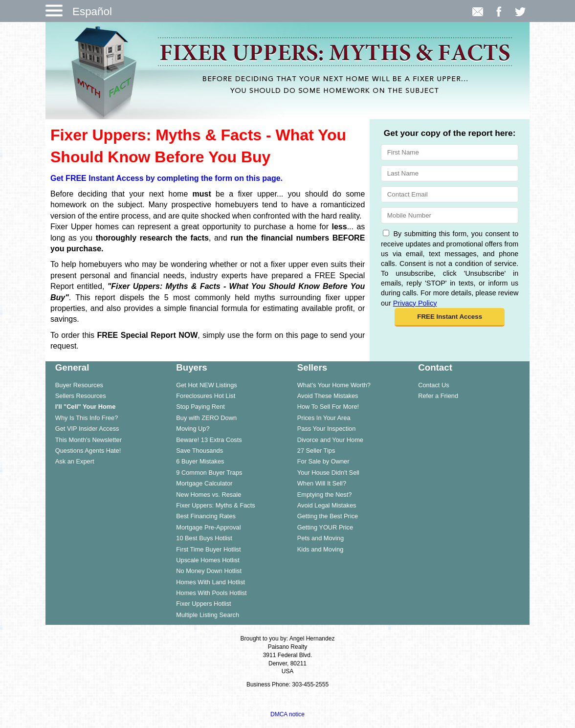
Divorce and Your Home (330, 440)
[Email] (450, 194)
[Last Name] (450, 173)
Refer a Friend (438, 396)
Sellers (312, 367)
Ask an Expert (75, 461)
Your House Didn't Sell (328, 473)
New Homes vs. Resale (209, 495)
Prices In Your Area (324, 418)
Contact (435, 367)
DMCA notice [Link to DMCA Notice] (287, 714)
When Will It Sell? (322, 483)
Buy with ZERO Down (206, 418)
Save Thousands (199, 451)
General (72, 367)
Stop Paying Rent (200, 407)
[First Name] (450, 152)
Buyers (191, 367)
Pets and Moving (321, 538)
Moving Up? (193, 429)
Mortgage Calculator (204, 483)
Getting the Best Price (328, 516)
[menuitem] (106, 385)
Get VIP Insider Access (87, 429)
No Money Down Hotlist (209, 571)
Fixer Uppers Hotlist (203, 604)
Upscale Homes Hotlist (208, 560)
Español (92, 11)
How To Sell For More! (328, 407)
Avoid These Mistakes (328, 396)
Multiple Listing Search (208, 615)
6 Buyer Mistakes (200, 461)
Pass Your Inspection (327, 429)
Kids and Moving (321, 549)
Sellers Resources (81, 396)
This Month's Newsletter (88, 440)
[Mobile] (450, 215)
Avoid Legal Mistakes (327, 505)
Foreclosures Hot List (206, 396)
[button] (450, 317)
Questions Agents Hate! (88, 451)
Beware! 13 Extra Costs (209, 440)
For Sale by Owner (323, 461)
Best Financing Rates (206, 516)
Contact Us (433, 385)
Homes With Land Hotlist (210, 582)
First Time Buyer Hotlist (208, 549)
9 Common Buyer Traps (209, 473)
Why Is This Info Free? (87, 418)
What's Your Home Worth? (334, 385)
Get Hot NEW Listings (206, 385)
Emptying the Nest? (325, 495)
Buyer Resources (79, 385)
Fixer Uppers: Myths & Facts (215, 505)
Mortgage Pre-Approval (208, 527)
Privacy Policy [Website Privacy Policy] (415, 303)
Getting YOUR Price (325, 527)
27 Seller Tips (316, 451)
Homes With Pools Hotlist (211, 593)
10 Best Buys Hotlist (204, 538)
